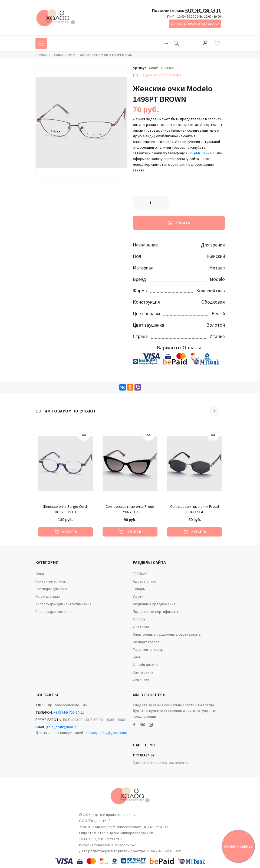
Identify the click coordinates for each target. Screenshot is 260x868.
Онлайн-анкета (145, 665)
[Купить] (179, 223)
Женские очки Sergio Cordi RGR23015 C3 (65, 510)
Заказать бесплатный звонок (195, 24)
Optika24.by (144, 755)
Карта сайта (143, 672)
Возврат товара (146, 642)
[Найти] (176, 43)
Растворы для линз (51, 589)
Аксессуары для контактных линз (63, 604)
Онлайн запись (238, 846)
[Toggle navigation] (165, 43)
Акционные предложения (154, 604)
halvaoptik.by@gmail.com (106, 733)
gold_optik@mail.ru (62, 727)
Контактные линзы (51, 581)
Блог (137, 657)
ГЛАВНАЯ (140, 574)
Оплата (139, 619)
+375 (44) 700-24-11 (203, 11)
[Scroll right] (214, 411)
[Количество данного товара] (151, 203)
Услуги (138, 597)
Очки (40, 574)
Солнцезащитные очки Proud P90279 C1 (130, 510)
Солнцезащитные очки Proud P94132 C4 (195, 510)
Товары (139, 589)
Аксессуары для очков (55, 612)
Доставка (141, 627)
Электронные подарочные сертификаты (167, 635)
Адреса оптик (144, 581)
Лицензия (141, 680)
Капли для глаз (48, 597)
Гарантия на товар (148, 650)
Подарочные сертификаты (155, 612)
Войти (205, 43)
